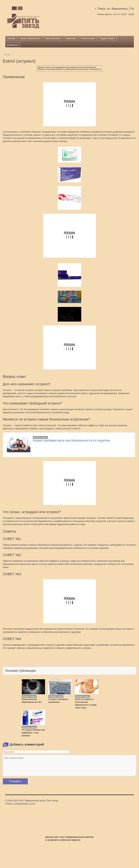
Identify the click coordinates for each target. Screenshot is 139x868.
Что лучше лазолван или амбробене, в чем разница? (33, 733)
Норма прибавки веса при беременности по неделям (71, 440)
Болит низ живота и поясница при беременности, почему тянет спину (86, 703)
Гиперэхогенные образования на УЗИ (31, 701)
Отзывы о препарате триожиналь (58, 701)
